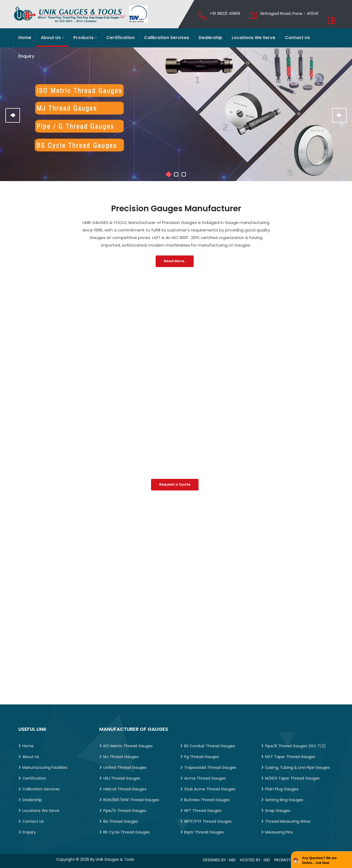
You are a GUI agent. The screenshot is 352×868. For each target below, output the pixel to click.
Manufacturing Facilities (45, 767)
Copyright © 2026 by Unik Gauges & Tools (95, 859)
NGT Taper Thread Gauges (290, 757)
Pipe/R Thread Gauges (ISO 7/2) (295, 746)
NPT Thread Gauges (203, 811)
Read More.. (175, 261)
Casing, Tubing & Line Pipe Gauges (298, 767)
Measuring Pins (279, 832)
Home (25, 38)
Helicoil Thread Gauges (125, 789)
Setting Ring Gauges (284, 800)
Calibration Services (167, 38)
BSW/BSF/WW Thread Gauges (131, 800)
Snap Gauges (278, 811)
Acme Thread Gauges (205, 778)
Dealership (210, 38)
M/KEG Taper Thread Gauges (292, 778)
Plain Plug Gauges (282, 789)
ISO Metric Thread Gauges (128, 746)
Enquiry (26, 56)
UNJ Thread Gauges (122, 778)
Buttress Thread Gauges (207, 800)
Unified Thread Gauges (125, 767)
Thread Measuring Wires (288, 821)
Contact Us (297, 38)
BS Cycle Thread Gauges (127, 832)
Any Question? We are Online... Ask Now (319, 860)
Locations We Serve (254, 38)
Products (85, 38)
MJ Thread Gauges (121, 757)
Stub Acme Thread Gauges (210, 789)
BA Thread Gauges (121, 821)
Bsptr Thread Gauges (204, 832)
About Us (52, 38)
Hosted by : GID (257, 860)
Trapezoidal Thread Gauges (210, 767)
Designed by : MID (221, 860)
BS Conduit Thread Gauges (210, 746)
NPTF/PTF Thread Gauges (208, 821)
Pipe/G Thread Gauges (125, 811)
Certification (120, 38)
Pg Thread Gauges (202, 757)
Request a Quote (175, 484)
